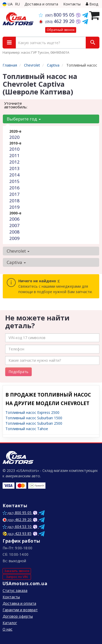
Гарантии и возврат (20, 610)
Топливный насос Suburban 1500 (34, 418)
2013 (14, 168)
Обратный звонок (61, 30)
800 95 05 (57, 15)
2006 (14, 219)
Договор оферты (18, 616)
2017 (14, 194)
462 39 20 (57, 21)
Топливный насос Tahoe (27, 429)
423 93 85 (17, 533)
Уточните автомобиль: (16, 105)
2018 (14, 201)
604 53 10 (18, 526)
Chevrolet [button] (18, 251)
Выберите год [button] (24, 119)
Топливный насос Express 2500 (32, 412)
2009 (14, 238)
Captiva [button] (16, 262)
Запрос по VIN (17, 577)
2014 (14, 175)
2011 (14, 155)
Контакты (72, 4)
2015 (14, 181)
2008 (14, 232)
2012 (14, 162)
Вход (92, 4)
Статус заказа (15, 590)
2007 (14, 225)
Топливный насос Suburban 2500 (34, 423)
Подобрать (18, 372)
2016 (14, 188)
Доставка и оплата (41, 4)
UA (8, 4)
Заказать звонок (17, 571)
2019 (14, 207)
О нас (7, 629)
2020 (14, 137)
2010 (14, 149)
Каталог (10, 623)
